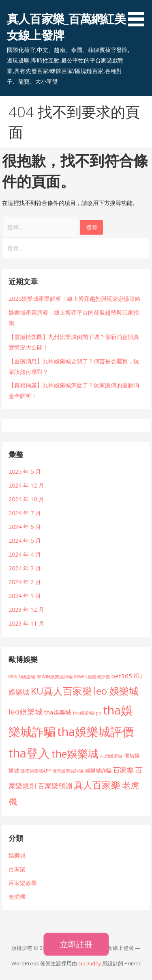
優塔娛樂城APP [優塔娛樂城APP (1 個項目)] (36, 771)
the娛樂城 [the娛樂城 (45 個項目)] (75, 753)
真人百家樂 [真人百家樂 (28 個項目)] (97, 785)
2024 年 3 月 (25, 568)
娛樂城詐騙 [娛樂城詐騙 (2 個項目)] (98, 771)
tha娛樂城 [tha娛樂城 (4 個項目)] (58, 712)
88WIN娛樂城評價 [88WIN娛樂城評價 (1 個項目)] (92, 677)
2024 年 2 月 (25, 582)
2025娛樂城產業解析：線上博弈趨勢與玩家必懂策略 (75, 299)
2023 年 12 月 (26, 610)
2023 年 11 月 (26, 623)
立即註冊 (76, 944)
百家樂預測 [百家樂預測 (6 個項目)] (55, 786)
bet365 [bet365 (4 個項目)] (122, 676)
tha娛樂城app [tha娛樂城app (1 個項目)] (87, 713)
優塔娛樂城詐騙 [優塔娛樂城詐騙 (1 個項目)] (68, 771)
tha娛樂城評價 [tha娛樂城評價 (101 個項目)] (95, 732)
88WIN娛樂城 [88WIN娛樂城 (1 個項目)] (22, 677)
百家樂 (17, 869)
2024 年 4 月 (25, 554)
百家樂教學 (23, 883)
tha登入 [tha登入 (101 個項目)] (29, 753)
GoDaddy (90, 963)
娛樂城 (17, 855)
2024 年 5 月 (25, 541)
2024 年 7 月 (25, 513)
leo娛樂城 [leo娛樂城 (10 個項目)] (26, 711)
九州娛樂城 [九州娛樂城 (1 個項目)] (111, 756)
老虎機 (17, 897)
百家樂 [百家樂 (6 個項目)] (123, 770)
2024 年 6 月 (25, 527)
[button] (139, 15)
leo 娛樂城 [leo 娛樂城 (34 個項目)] (116, 691)
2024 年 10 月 (26, 499)
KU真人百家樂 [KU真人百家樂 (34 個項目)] (61, 691)
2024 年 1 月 (25, 596)
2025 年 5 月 (25, 472)
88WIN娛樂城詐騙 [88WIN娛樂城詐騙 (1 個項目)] (55, 677)
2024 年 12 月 (26, 485)
